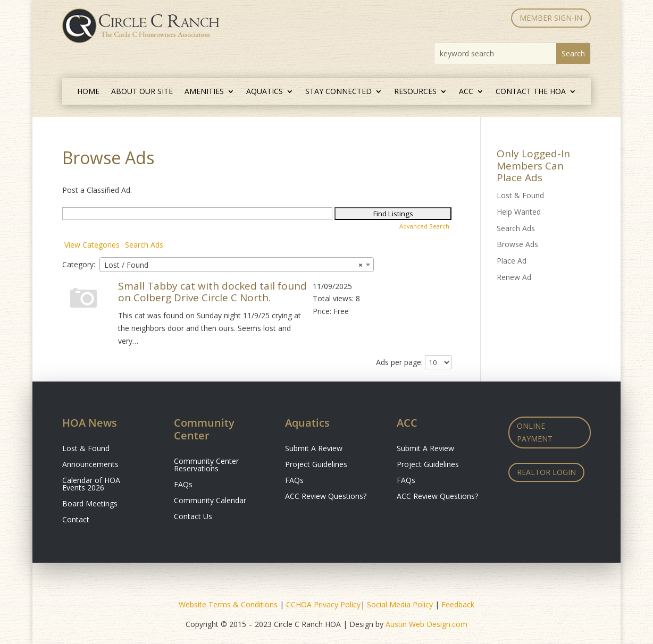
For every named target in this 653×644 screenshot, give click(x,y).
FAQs (183, 485)
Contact (76, 520)
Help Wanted (519, 212)
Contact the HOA (531, 92)
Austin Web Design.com (426, 624)
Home (88, 92)
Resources (415, 92)
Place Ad (512, 261)
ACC (466, 92)
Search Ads (144, 245)
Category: (79, 264)
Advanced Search (424, 226)
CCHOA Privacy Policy (323, 604)
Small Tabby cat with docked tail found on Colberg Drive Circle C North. (212, 292)
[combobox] (237, 265)
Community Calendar (210, 501)
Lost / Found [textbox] (233, 265)
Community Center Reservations (206, 465)
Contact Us (193, 517)
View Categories (92, 245)
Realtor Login (546, 472)
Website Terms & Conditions (228, 604)
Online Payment (535, 432)
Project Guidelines (316, 465)
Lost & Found (520, 195)
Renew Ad (514, 277)
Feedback (458, 604)
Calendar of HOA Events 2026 (91, 485)
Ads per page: (399, 362)
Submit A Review (314, 449)
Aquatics (265, 92)
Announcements (90, 465)
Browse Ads (517, 244)
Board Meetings (90, 504)
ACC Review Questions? (326, 497)
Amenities (204, 92)
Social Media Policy (400, 604)
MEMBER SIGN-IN (551, 18)
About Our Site (142, 92)
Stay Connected (338, 92)
